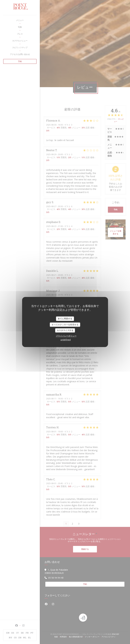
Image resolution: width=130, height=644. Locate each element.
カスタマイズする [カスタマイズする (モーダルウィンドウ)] (65, 330)
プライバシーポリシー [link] (66, 336)
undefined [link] (66, 340)
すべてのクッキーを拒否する (65, 325)
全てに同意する (65, 319)
